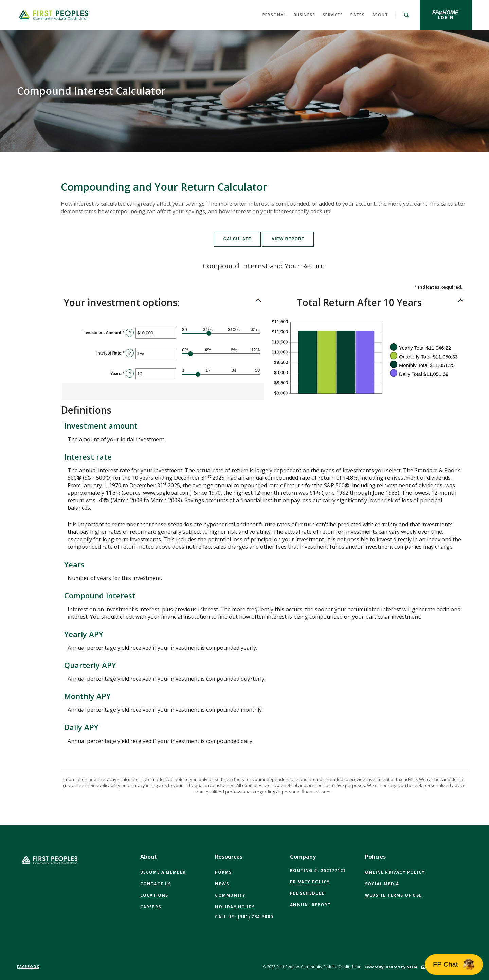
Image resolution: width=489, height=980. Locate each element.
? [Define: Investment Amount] (130, 333)
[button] (162, 303)
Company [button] (303, 857)
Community (230, 895)
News (222, 884)
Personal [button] (274, 15)
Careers (151, 907)
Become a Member (163, 872)
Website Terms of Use (393, 895)
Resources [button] (229, 857)
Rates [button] (358, 15)
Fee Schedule (307, 893)
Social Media (382, 884)
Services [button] (333, 15)
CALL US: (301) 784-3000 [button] (244, 917)
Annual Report (310, 905)
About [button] (380, 15)
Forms (223, 872)
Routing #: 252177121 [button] (318, 870)
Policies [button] (375, 857)
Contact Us (156, 884)
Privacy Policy (310, 882)
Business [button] (305, 15)
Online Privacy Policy (395, 872)
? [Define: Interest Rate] (130, 353)
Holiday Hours (235, 907)
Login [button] (455, 17)
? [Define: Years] (130, 374)
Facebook (28, 967)
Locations (154, 895)
